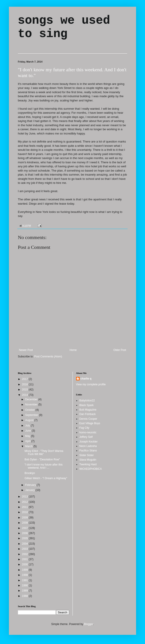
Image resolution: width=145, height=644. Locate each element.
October (30, 410)
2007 (25, 528)
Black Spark (87, 405)
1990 (25, 585)
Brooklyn (30, 473)
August (30, 420)
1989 (25, 591)
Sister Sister (87, 455)
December (32, 399)
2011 (25, 507)
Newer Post (26, 350)
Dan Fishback (88, 414)
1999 (25, 570)
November (32, 405)
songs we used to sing (64, 27)
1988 (25, 596)
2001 (25, 559)
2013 (25, 497)
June (28, 431)
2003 (25, 549)
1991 (25, 580)
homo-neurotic (88, 432)
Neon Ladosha (88, 446)
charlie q (86, 379)
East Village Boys (90, 423)
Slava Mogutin (88, 460)
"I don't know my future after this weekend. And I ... (44, 466)
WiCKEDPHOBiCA (91, 469)
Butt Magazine (88, 410)
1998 (25, 575)
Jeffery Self (86, 437)
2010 (25, 512)
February (31, 485)
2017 (25, 379)
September (32, 415)
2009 (25, 518)
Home (73, 350)
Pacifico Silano (88, 451)
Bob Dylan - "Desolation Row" (42, 459)
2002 (25, 554)
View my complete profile (91, 384)
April (28, 441)
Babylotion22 (87, 401)
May (28, 436)
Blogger (88, 624)
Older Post (120, 350)
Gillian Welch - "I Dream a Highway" (46, 478)
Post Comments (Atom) (48, 357)
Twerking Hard (88, 464)
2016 (25, 384)
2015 (25, 390)
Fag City (84, 428)
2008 (25, 523)
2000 (25, 564)
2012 (25, 502)
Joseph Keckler (89, 442)
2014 (25, 395)
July (28, 426)
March (29, 446)
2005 (25, 538)
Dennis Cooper (88, 419)
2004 (25, 544)
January (30, 490)
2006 (25, 533)
